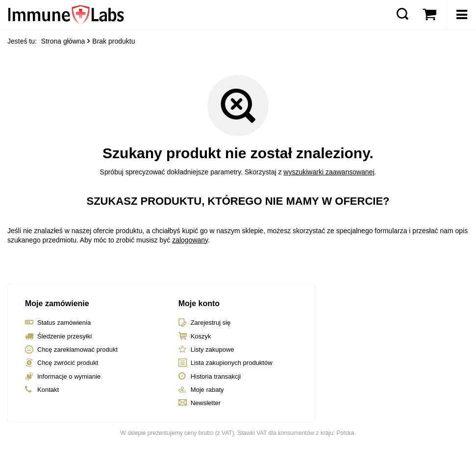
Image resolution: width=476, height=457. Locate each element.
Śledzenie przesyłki (64, 336)
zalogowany (190, 240)
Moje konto (199, 303)
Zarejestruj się (211, 323)
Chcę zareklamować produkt (77, 349)
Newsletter (206, 403)
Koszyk (201, 336)
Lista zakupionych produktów (232, 363)
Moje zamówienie (57, 303)
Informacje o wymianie (69, 376)
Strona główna (63, 41)
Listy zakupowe (213, 349)
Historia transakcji (216, 376)
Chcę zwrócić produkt (68, 363)
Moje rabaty (207, 390)
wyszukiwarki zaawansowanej (329, 172)
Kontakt (48, 390)
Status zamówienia (64, 323)
